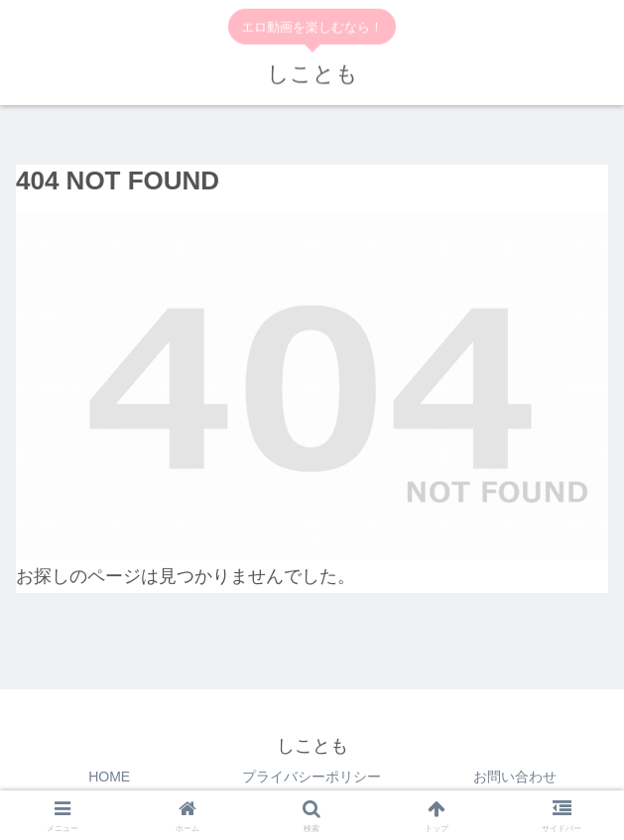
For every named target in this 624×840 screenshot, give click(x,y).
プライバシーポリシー (312, 777)
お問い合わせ (515, 777)
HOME (109, 777)
